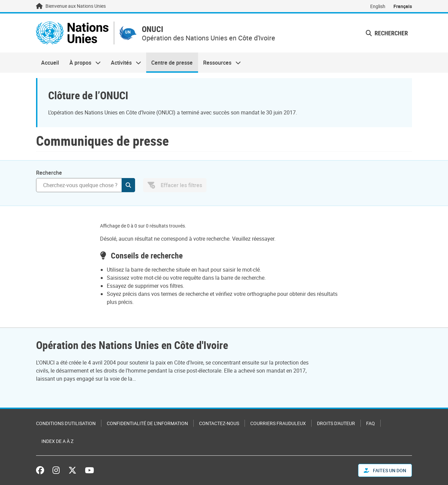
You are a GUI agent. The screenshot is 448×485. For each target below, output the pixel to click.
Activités (123, 63)
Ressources (219, 63)
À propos (82, 63)
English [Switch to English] (378, 6)
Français (403, 6)
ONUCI (153, 29)
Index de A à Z (57, 441)
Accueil (50, 63)
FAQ (371, 423)
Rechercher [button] (387, 33)
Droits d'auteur (336, 423)
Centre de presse (172, 63)
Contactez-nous (219, 423)
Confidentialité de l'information (147, 423)
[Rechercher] (86, 185)
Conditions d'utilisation (66, 423)
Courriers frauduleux (278, 423)
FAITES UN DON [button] (385, 470)
